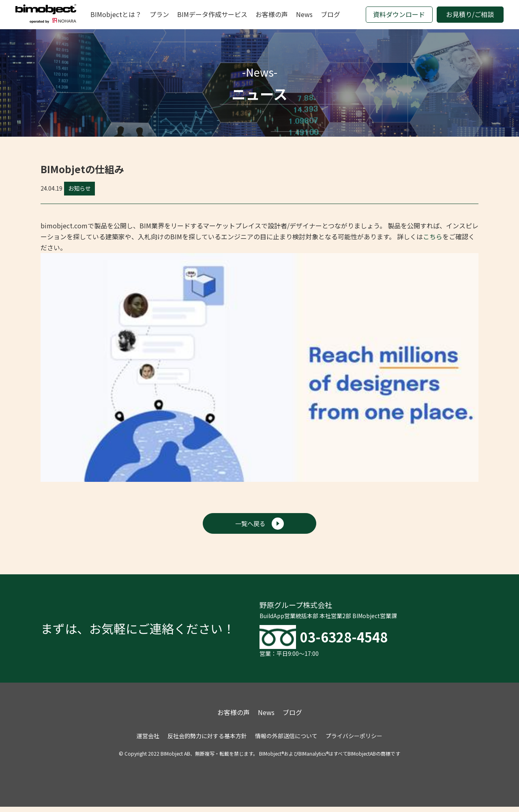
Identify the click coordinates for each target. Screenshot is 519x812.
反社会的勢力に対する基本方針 (207, 741)
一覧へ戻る (260, 524)
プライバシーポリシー (354, 741)
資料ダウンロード (399, 14)
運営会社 (148, 741)
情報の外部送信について (286, 741)
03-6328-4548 (355, 640)
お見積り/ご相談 (470, 14)
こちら (433, 236)
